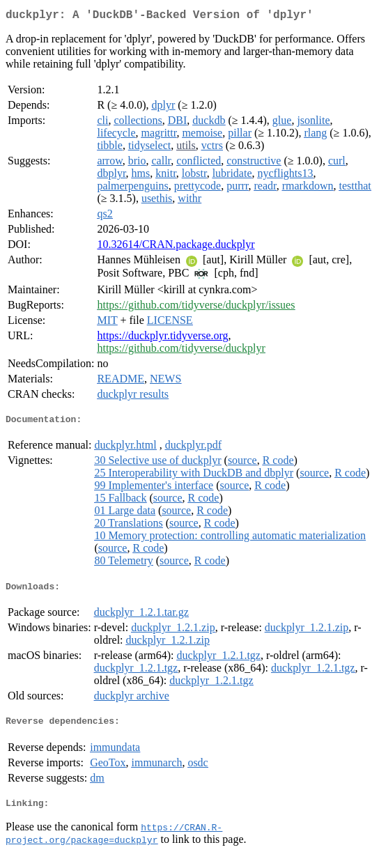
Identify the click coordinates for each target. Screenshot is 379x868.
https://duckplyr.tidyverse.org (162, 338)
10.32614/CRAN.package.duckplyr (176, 247)
